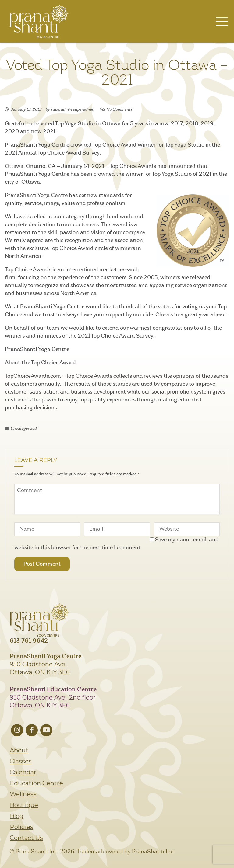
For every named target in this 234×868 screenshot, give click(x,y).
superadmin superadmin (72, 110)
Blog (17, 816)
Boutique (24, 805)
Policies (21, 827)
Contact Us (26, 838)
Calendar (23, 772)
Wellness (23, 794)
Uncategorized (23, 429)
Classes (21, 761)
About (19, 750)
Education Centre (36, 783)
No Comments (119, 110)
